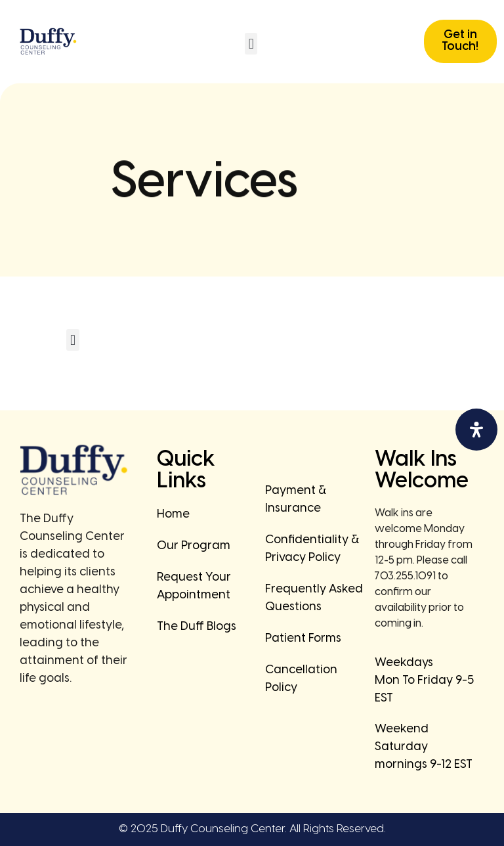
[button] (251, 44)
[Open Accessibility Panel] (476, 430)
